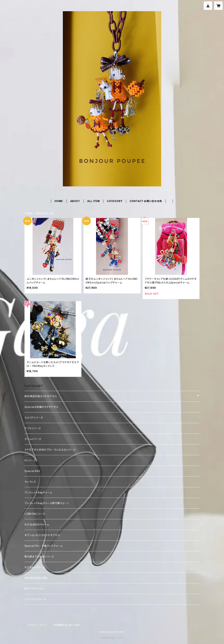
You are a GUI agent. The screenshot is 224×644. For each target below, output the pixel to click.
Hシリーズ (30, 460)
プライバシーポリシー (38, 625)
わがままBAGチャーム (37, 524)
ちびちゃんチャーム (35, 567)
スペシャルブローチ (35, 599)
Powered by (112, 638)
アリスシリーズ (33, 428)
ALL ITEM (93, 201)
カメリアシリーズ (34, 418)
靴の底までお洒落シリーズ (39, 556)
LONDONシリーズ (35, 514)
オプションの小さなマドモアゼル (42, 535)
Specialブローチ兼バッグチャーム (44, 546)
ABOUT (75, 201)
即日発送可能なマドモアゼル (41, 396)
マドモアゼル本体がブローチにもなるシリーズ (50, 450)
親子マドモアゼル (34, 589)
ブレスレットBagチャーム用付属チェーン (47, 503)
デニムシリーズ (33, 439)
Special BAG (32, 471)
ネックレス (30, 482)
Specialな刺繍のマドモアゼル (42, 407)
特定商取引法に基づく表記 (67, 625)
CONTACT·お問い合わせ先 (146, 201)
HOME (59, 201)
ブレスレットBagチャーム (38, 492)
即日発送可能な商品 (36, 578)
